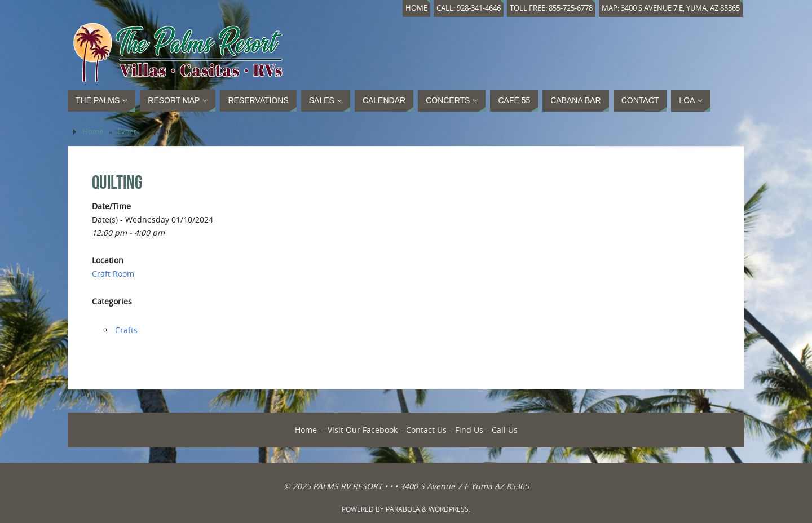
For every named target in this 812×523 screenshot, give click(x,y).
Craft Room (113, 274)
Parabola (403, 509)
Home (416, 8)
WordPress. (449, 509)
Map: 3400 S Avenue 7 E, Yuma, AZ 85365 (671, 8)
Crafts (126, 330)
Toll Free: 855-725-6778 (551, 8)
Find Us (469, 430)
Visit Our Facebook (363, 430)
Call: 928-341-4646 (469, 8)
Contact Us (426, 430)
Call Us (505, 430)
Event (127, 132)
